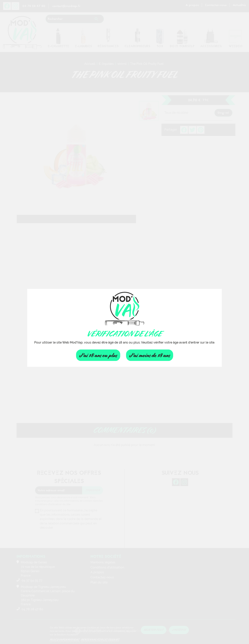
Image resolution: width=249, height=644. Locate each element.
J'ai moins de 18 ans (150, 355)
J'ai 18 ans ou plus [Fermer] (98, 355)
